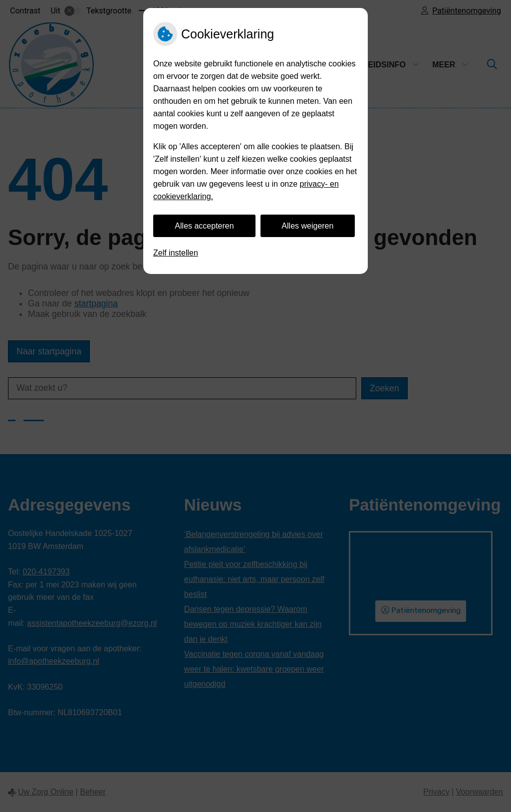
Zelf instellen (176, 253)
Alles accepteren (204, 226)
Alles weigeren (307, 226)
